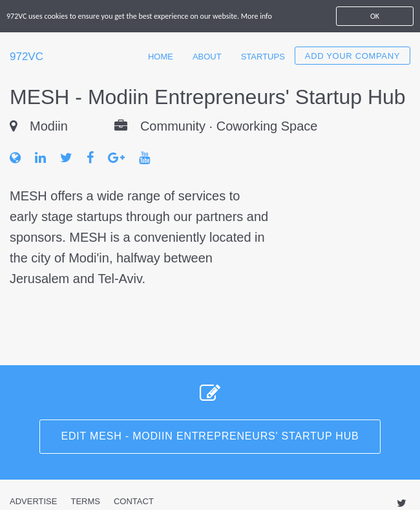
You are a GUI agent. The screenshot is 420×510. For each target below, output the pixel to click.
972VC (26, 57)
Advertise (33, 501)
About (207, 57)
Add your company (352, 56)
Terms (85, 501)
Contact (134, 501)
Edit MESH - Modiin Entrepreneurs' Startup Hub (210, 436)
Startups (263, 57)
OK (375, 16)
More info (257, 16)
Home (161, 57)
